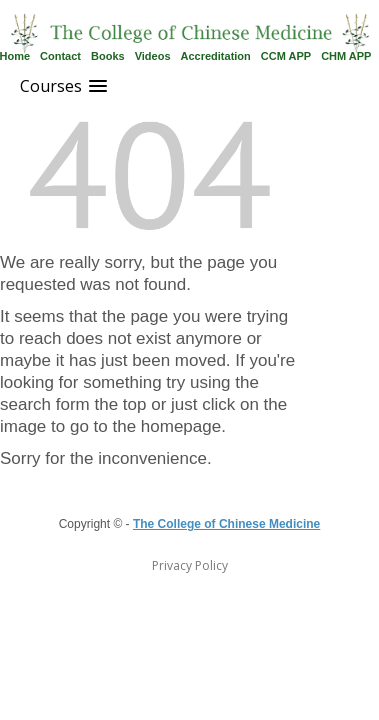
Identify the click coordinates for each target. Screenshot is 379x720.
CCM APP (286, 56)
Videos (153, 56)
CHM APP (346, 56)
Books (108, 56)
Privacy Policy (190, 565)
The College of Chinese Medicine (226, 524)
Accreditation (216, 56)
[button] (63, 86)
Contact (60, 56)
